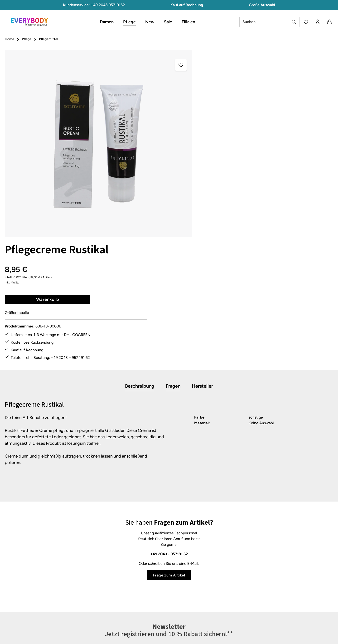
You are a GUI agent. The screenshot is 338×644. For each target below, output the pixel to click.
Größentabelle (214, 116)
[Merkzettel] (305, 22)
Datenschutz (213, 573)
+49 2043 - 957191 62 (169, 426)
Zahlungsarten (130, 616)
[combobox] (263, 22)
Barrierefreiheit (215, 616)
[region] (99, 144)
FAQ (121, 564)
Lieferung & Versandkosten (140, 590)
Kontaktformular (47, 584)
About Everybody (217, 607)
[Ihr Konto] (317, 22)
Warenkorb (245, 102)
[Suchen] (293, 22)
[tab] (140, 259)
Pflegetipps (127, 599)
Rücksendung (129, 607)
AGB (206, 564)
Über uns (210, 599)
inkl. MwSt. (209, 86)
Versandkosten (228, 637)
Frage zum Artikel (169, 447)
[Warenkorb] (329, 22)
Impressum (212, 582)
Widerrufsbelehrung (219, 590)
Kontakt (124, 582)
